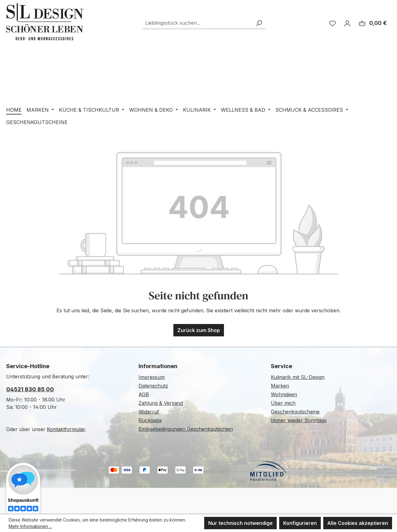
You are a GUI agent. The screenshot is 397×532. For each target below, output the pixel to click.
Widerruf (149, 412)
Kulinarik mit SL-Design (298, 377)
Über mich (283, 403)
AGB (144, 394)
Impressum (152, 377)
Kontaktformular (66, 429)
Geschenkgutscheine (295, 412)
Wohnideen (284, 394)
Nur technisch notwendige (240, 523)
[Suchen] (259, 23)
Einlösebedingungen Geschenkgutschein (186, 429)
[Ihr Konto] (347, 23)
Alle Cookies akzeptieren (358, 523)
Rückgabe (150, 420)
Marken (280, 386)
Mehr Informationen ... (30, 526)
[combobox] (197, 23)
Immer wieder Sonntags (299, 420)
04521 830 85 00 (30, 389)
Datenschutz (153, 386)
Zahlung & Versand (161, 403)
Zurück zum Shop (199, 330)
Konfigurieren (300, 523)
